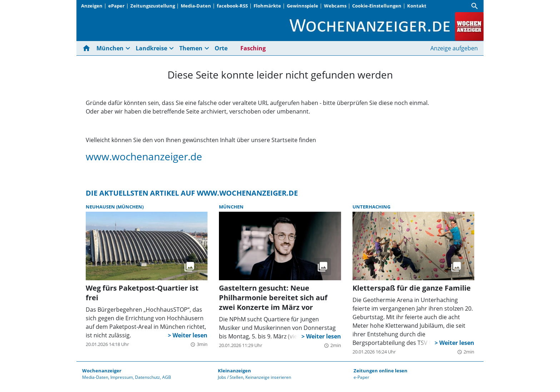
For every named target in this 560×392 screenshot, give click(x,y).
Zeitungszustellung (153, 6)
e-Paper (361, 377)
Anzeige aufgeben (454, 48)
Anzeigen (92, 6)
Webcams (335, 6)
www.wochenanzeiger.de (144, 156)
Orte (221, 48)
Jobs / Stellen (231, 377)
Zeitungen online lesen (381, 371)
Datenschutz (147, 377)
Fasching (253, 48)
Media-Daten (196, 6)
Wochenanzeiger (102, 371)
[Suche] (475, 6)
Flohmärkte (267, 6)
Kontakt (417, 6)
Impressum (122, 377)
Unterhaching (371, 207)
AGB (167, 377)
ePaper (116, 6)
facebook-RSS (232, 6)
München (110, 48)
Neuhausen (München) (115, 207)
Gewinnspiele (302, 6)
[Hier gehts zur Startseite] (88, 48)
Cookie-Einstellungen (377, 6)
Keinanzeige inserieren (268, 377)
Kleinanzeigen (234, 371)
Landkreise (151, 48)
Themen (191, 48)
